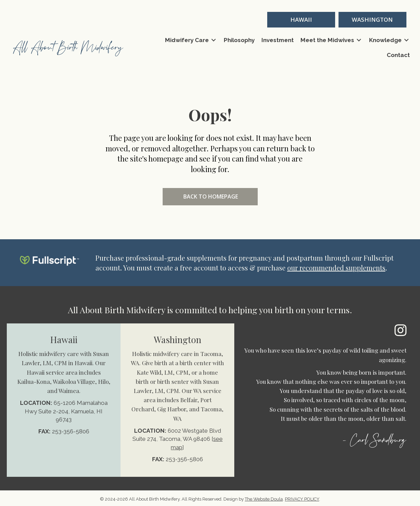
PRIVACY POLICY (302, 499)
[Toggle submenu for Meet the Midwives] (359, 40)
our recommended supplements (336, 268)
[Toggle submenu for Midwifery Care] (214, 40)
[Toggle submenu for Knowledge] (406, 40)
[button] (301, 20)
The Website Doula (264, 499)
